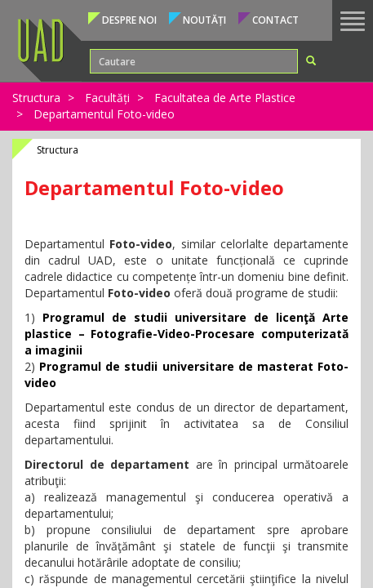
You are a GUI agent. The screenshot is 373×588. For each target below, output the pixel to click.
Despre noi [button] (129, 20)
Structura (36, 98)
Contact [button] (275, 20)
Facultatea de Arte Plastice (225, 98)
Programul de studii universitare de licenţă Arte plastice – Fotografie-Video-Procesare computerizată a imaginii (186, 334)
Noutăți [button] (204, 20)
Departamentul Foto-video (104, 114)
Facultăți (107, 98)
